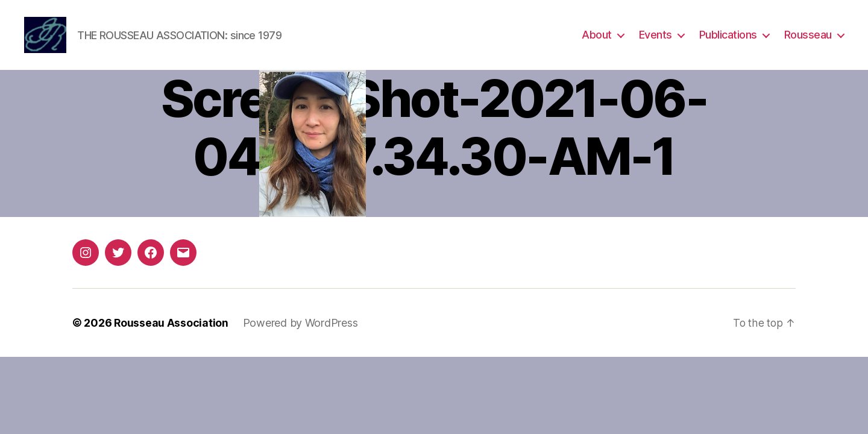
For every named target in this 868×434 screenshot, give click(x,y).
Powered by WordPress (301, 328)
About (597, 38)
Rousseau (808, 38)
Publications (728, 38)
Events (656, 38)
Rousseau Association (171, 328)
